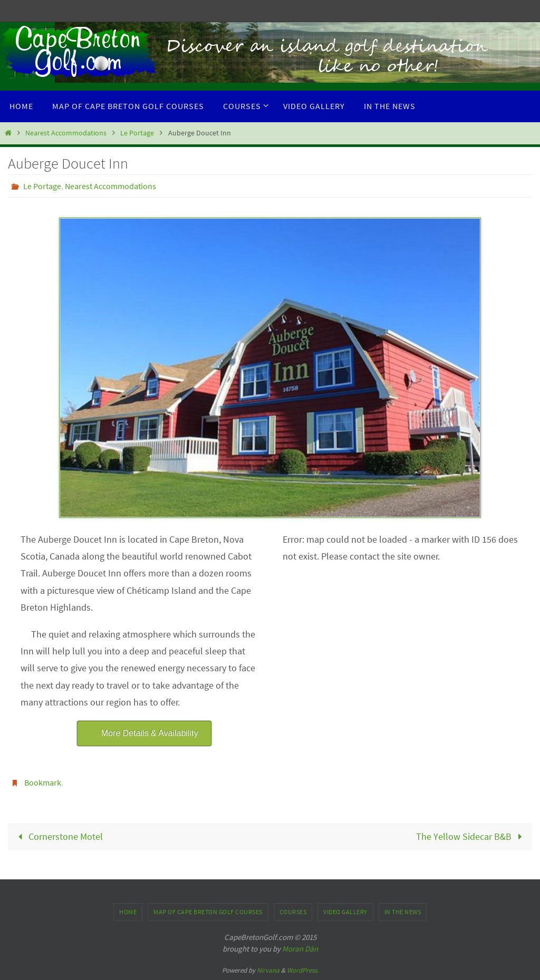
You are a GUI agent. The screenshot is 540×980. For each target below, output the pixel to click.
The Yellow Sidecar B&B (471, 836)
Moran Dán (300, 949)
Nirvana (268, 970)
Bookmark (43, 782)
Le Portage (137, 133)
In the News (403, 912)
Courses (293, 912)
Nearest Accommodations (66, 133)
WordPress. (303, 970)
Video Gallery (345, 912)
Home (128, 912)
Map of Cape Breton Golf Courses (208, 912)
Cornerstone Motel (58, 836)
